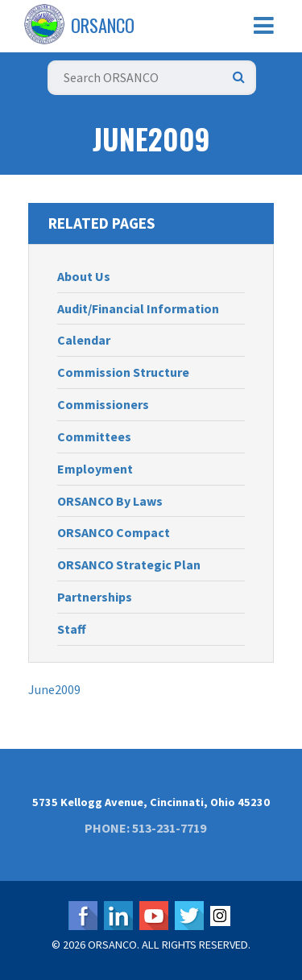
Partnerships (95, 597)
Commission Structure (123, 372)
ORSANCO (103, 25)
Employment (95, 469)
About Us (84, 276)
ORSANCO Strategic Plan (129, 564)
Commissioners (103, 404)
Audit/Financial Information (138, 308)
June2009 (54, 689)
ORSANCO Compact (114, 532)
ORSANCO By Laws (110, 501)
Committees (94, 436)
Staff (72, 629)
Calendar (84, 340)
